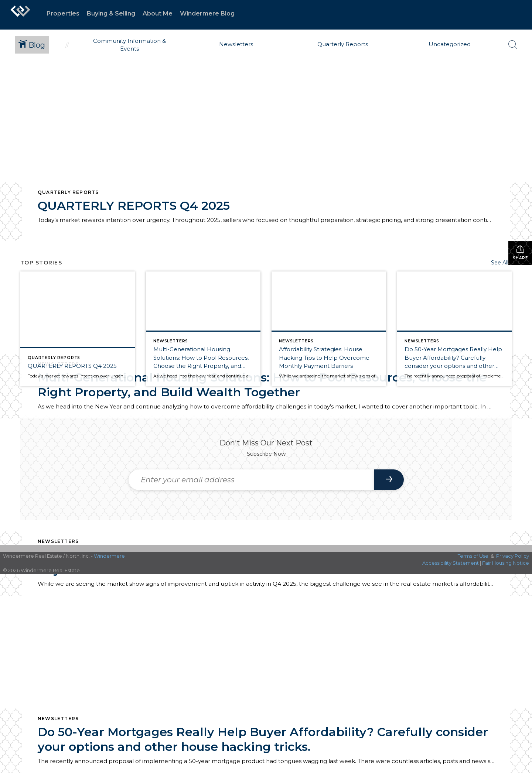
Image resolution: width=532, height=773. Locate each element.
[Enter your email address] (251, 480)
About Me (158, 13)
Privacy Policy (513, 556)
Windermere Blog (207, 13)
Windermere (109, 556)
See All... (501, 263)
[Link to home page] (20, 15)
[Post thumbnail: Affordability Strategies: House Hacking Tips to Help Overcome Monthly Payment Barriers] (329, 329)
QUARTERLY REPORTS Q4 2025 (134, 206)
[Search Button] (513, 45)
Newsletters (58, 541)
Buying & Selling (111, 13)
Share (520, 252)
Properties (63, 13)
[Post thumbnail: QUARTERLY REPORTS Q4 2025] (78, 329)
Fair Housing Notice (506, 563)
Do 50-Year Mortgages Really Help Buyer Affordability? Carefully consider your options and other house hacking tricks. (263, 739)
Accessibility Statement (451, 563)
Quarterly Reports (68, 192)
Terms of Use (473, 556)
